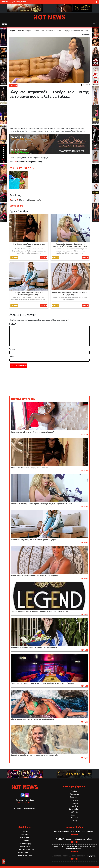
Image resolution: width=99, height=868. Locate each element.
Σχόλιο (13, 324)
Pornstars (74, 803)
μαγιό (13, 200)
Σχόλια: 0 (85, 85)
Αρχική (13, 31)
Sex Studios (25, 838)
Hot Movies (74, 812)
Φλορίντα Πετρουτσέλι (29, 200)
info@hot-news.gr (25, 803)
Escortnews (74, 794)
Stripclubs (25, 835)
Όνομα (12, 349)
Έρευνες (74, 815)
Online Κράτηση (25, 844)
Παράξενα (74, 818)
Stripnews (74, 800)
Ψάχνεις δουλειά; (25, 853)
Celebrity (20, 31)
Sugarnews (74, 797)
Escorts (25, 832)
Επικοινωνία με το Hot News (25, 809)
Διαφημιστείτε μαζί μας (25, 850)
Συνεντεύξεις (74, 809)
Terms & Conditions (25, 855)
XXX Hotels (25, 841)
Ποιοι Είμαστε (25, 847)
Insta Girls (74, 806)
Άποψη (74, 821)
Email (11, 357)
